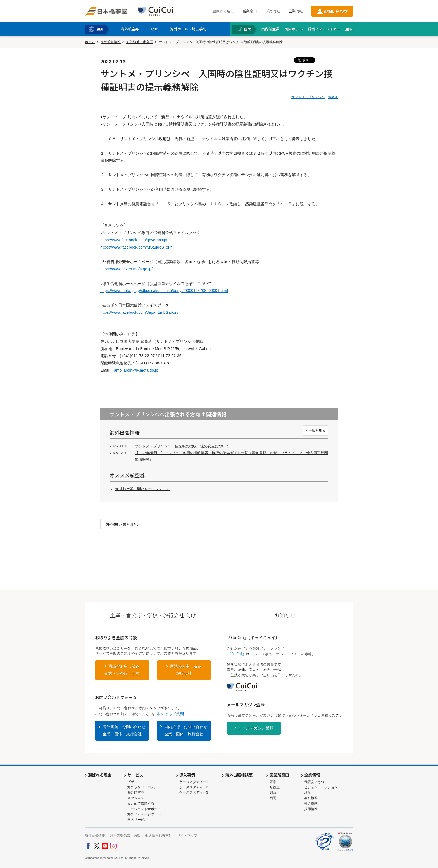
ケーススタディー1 (194, 782)
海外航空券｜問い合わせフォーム (143, 489)
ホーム (90, 42)
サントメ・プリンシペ (308, 97)
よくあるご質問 (170, 714)
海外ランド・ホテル (142, 787)
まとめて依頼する (141, 803)
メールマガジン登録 (256, 728)
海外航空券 (136, 792)
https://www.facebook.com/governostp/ (134, 240)
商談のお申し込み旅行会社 (186, 670)
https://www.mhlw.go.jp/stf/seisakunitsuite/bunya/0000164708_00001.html (164, 291)
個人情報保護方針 (159, 836)
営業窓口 (250, 11)
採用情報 (273, 11)
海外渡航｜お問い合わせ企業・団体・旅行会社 (124, 730)
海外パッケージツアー (144, 814)
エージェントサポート (144, 809)
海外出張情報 (95, 836)
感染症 (333, 97)
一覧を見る (317, 431)
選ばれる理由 (223, 11)
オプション (136, 798)
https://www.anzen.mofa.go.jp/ (126, 269)
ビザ (131, 782)
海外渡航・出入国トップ (125, 524)
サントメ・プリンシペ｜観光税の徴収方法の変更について (182, 446)
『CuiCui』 (236, 654)
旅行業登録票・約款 (125, 836)
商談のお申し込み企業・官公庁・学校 (122, 670)
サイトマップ (187, 836)
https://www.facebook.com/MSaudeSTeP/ (136, 247)
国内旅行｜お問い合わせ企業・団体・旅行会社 (186, 730)
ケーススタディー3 (194, 792)
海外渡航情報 (111, 42)
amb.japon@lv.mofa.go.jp (136, 370)
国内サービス (137, 820)
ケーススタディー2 (194, 787)
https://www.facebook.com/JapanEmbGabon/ (139, 312)
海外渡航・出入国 (140, 42)
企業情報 (296, 11)
